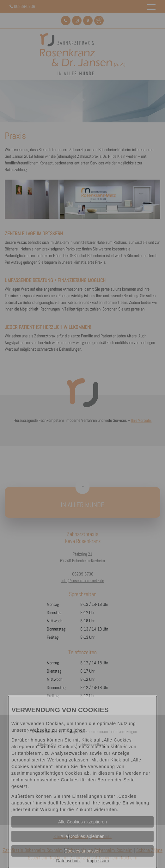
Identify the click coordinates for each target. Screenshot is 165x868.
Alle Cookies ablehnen (82, 836)
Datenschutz (68, 861)
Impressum (98, 861)
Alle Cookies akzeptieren (82, 822)
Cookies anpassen (82, 851)
